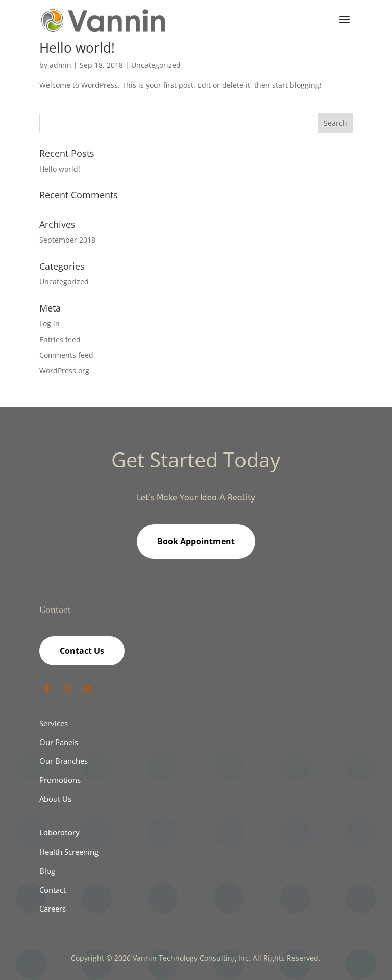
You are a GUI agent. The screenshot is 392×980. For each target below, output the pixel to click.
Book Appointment (196, 541)
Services (54, 723)
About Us (55, 799)
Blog (47, 871)
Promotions (60, 780)
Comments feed (66, 355)
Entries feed (60, 339)
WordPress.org (64, 371)
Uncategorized (156, 65)
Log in (50, 324)
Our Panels (59, 742)
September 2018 (67, 240)
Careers (53, 909)
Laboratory (59, 833)
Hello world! (77, 47)
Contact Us (82, 651)
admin (60, 65)
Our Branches (64, 761)
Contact (53, 890)
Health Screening (69, 852)
